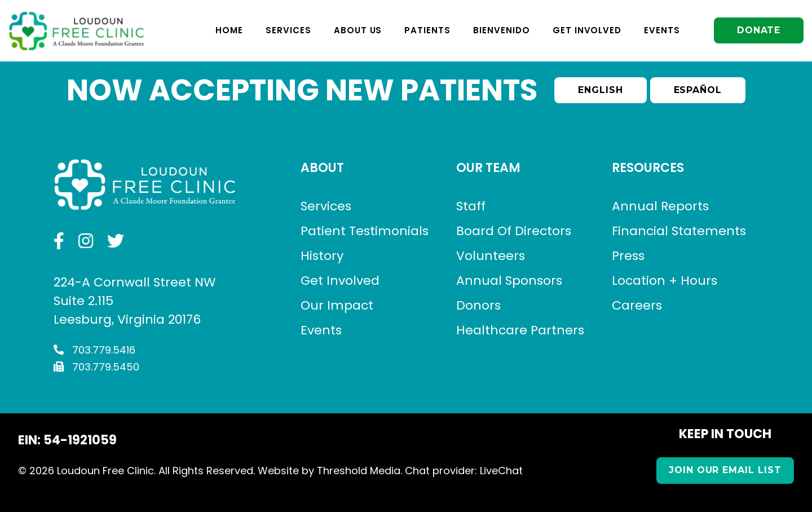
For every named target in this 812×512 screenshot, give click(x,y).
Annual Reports (660, 206)
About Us (356, 30)
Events (660, 30)
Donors (478, 305)
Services (287, 30)
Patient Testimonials (365, 231)
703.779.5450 (96, 367)
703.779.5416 (94, 350)
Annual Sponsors (509, 281)
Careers (637, 305)
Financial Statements (679, 231)
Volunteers (491, 256)
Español (698, 90)
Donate (758, 30)
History (322, 256)
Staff (471, 206)
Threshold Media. (359, 471)
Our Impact (337, 305)
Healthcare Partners (520, 330)
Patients (426, 30)
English (601, 90)
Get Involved (586, 30)
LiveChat (501, 471)
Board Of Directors (514, 231)
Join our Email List (725, 470)
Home (228, 30)
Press (628, 256)
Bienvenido (500, 30)
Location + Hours (665, 281)
